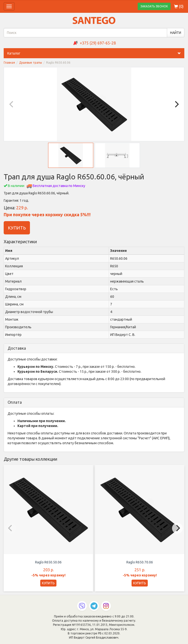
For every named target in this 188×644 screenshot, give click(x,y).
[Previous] (12, 104)
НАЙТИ (176, 33)
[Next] (176, 104)
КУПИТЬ (17, 228)
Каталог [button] (96, 53)
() (179, 6)
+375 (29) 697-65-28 (98, 43)
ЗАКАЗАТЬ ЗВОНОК (154, 6)
